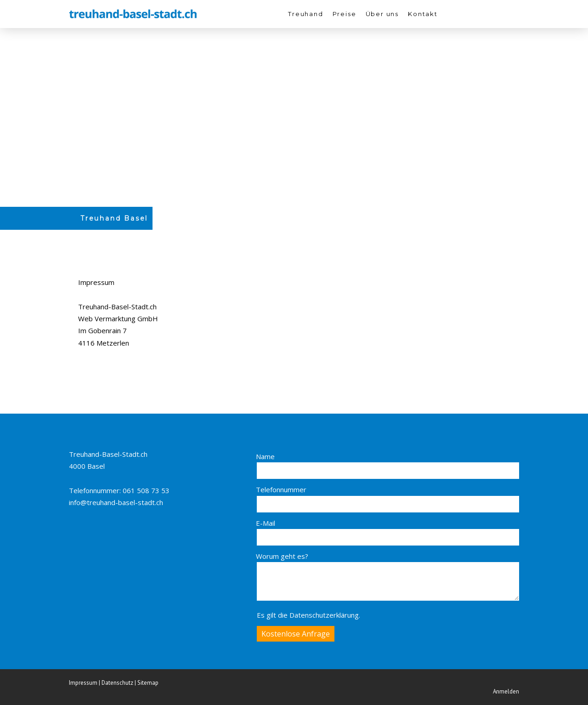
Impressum (83, 683)
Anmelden (506, 691)
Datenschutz (117, 683)
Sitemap (148, 683)
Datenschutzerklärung (324, 615)
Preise (345, 14)
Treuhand (306, 14)
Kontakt (423, 14)
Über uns (382, 14)
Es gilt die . (308, 615)
